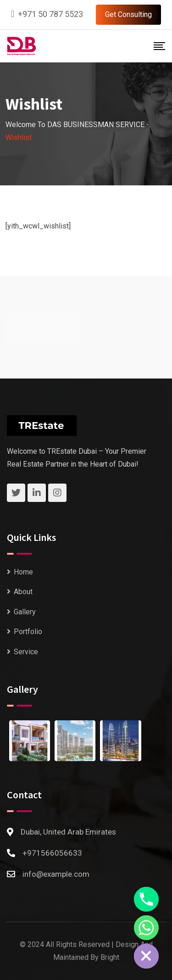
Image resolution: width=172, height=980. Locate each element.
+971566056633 (52, 853)
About (23, 592)
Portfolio (28, 632)
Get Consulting (128, 14)
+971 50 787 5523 (50, 14)
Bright (110, 957)
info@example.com (56, 874)
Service (26, 652)
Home (23, 572)
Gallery (25, 612)
